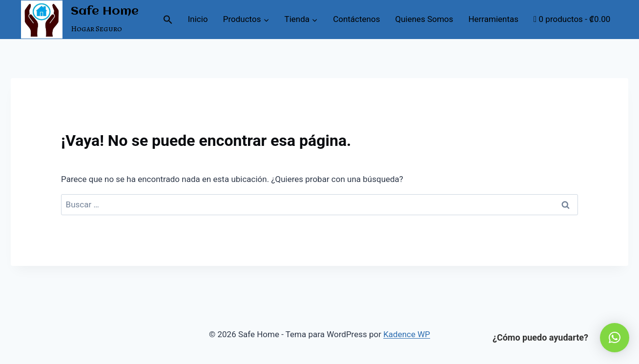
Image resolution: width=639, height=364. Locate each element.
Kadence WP (407, 334)
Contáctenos (356, 19)
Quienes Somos (424, 19)
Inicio (198, 19)
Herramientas (493, 19)
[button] (168, 20)
